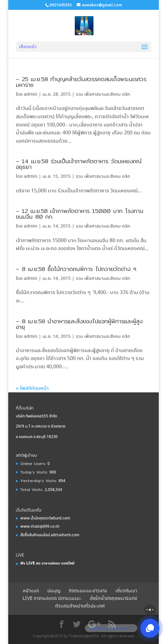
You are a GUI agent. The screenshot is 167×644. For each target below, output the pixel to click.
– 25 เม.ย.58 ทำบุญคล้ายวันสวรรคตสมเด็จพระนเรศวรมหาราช (81, 82)
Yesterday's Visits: (39, 481)
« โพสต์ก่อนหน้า (32, 388)
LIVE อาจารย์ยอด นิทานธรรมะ (52, 599)
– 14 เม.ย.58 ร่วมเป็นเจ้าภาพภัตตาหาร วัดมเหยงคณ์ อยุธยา (79, 164)
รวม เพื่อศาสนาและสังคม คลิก (103, 94)
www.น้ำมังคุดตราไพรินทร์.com (45, 518)
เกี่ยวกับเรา (126, 591)
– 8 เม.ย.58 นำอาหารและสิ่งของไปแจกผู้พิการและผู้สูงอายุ (79, 324)
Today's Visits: (35, 472)
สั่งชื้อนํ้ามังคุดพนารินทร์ (113, 599)
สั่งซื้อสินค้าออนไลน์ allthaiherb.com (50, 535)
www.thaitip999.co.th (40, 527)
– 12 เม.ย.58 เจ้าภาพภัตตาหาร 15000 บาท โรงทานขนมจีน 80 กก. (80, 214)
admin (31, 94)
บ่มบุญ (54, 591)
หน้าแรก (31, 591)
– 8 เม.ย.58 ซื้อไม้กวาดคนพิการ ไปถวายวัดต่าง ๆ (76, 269)
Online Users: (34, 464)
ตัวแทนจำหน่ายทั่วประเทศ (80, 606)
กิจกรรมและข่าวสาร (88, 591)
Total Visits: (32, 489)
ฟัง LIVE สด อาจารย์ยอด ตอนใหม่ (47, 563)
